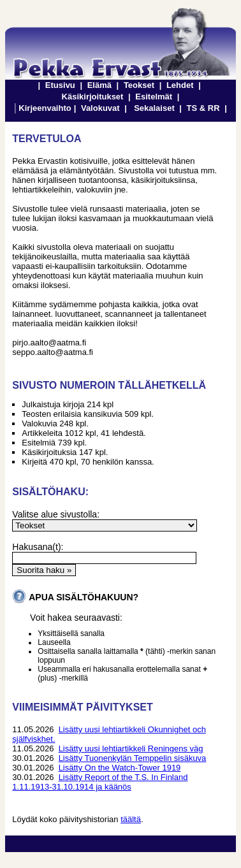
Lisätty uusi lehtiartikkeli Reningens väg (131, 749)
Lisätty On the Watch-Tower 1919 (120, 768)
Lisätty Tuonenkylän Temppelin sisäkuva (133, 758)
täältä (131, 819)
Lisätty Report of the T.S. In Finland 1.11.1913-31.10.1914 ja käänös (100, 782)
